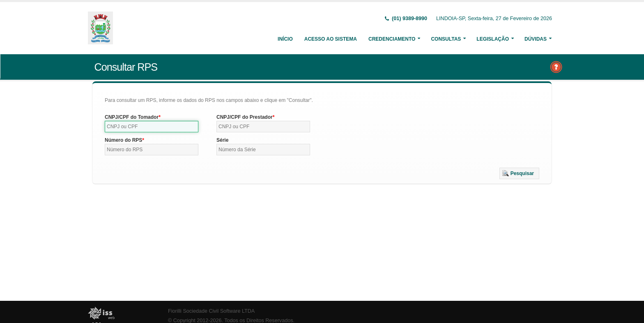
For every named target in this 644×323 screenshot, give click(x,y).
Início (285, 39)
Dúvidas (536, 39)
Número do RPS (123, 140)
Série (222, 140)
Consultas (446, 39)
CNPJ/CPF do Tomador (132, 117)
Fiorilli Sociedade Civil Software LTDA (211, 311)
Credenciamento (392, 39)
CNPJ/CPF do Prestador (245, 117)
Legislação (493, 39)
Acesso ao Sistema (331, 39)
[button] (519, 173)
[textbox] (152, 127)
